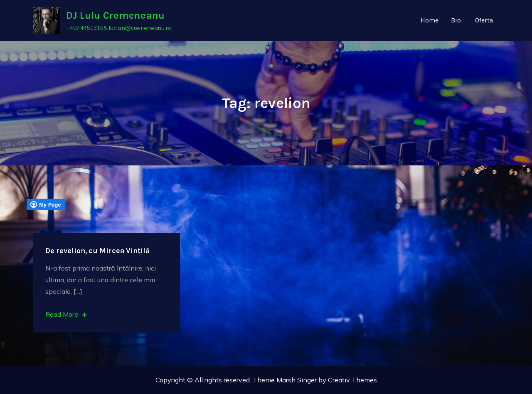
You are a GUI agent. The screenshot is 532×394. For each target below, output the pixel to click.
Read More (66, 314)
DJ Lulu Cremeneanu (115, 15)
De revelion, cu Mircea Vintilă (97, 251)
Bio (456, 20)
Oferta (484, 20)
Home (430, 20)
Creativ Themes (352, 380)
